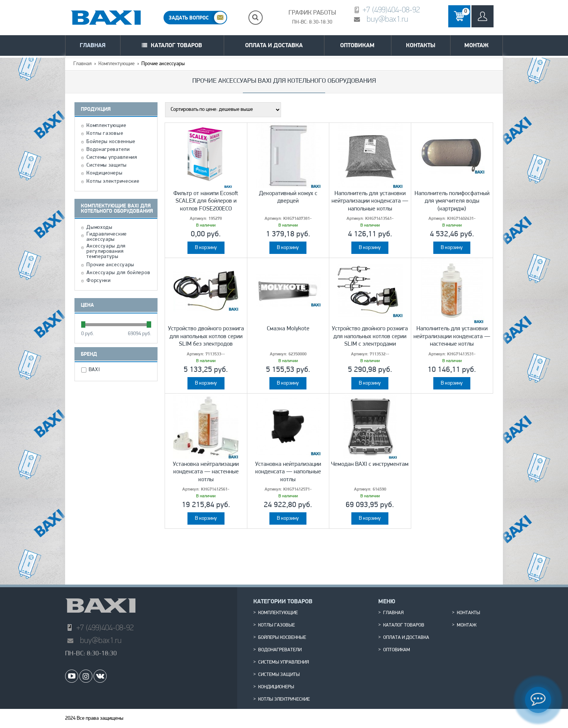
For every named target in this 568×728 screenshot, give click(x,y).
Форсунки (99, 281)
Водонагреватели (108, 150)
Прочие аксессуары (110, 265)
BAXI (95, 370)
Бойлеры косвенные (111, 142)
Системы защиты (107, 166)
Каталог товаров (176, 45)
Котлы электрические (113, 182)
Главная (93, 45)
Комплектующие (117, 64)
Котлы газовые (105, 134)
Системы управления (112, 158)
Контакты (421, 45)
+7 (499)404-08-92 (391, 10)
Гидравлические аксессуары (107, 237)
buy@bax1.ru (387, 19)
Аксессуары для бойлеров (118, 273)
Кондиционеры (104, 173)
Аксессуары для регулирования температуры (106, 252)
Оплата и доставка (274, 45)
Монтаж (477, 45)
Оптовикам (357, 45)
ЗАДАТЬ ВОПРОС (189, 18)
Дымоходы (100, 228)
